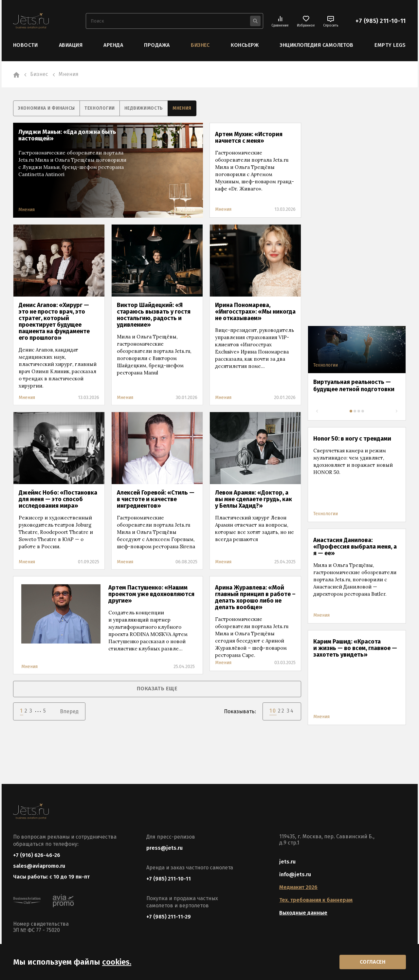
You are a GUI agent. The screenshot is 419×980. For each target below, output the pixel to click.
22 (282, 710)
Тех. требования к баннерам (316, 900)
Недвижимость (149, 108)
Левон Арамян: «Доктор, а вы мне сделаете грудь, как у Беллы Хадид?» (254, 499)
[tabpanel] (357, 367)
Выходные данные (303, 912)
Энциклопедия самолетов (317, 45)
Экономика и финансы (48, 108)
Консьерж (245, 45)
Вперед (69, 710)
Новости (25, 45)
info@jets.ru (295, 874)
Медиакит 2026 (298, 887)
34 (291, 710)
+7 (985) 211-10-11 (381, 21)
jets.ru (287, 861)
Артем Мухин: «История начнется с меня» (249, 137)
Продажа (157, 45)
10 (273, 710)
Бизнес (200, 45)
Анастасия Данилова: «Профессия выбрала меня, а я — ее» (355, 546)
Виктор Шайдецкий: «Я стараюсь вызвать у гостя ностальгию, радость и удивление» (154, 315)
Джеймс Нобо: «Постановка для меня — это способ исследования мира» (58, 499)
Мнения (189, 108)
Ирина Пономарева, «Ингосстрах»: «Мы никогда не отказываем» (255, 311)
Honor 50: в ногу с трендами (352, 438)
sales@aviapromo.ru (39, 866)
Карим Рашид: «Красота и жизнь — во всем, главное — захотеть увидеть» (355, 648)
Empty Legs (390, 45)
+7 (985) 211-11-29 (169, 916)
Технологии (103, 108)
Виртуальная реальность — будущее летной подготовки (354, 385)
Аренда (113, 45)
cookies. (117, 961)
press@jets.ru (164, 848)
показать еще (157, 688)
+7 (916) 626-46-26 (37, 855)
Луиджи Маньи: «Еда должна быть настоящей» (67, 135)
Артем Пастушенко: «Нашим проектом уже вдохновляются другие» (151, 594)
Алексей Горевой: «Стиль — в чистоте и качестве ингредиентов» (156, 499)
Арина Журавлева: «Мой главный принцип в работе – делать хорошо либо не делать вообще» (255, 597)
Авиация (71, 45)
